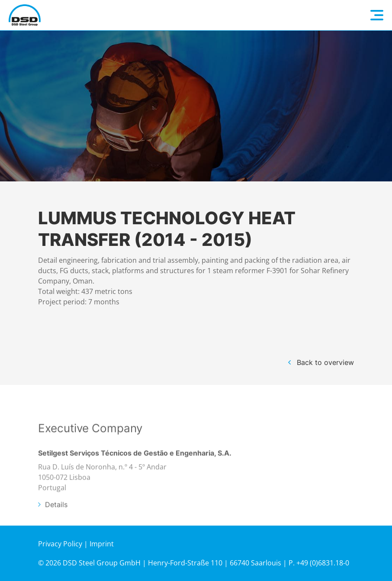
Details (56, 518)
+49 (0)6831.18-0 (323, 563)
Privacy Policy (60, 544)
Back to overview (325, 362)
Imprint (102, 544)
